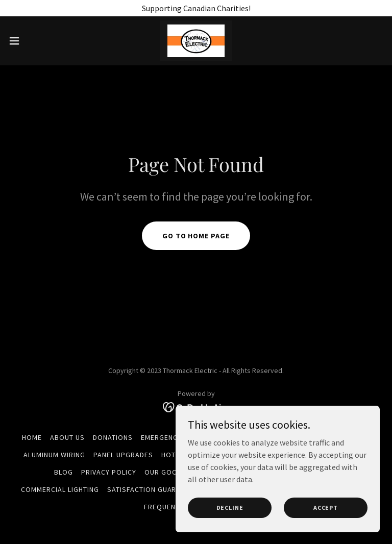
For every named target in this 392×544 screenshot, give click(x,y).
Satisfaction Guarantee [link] (153, 489)
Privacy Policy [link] (109, 472)
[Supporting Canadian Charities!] (196, 8)
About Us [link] (67, 437)
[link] (196, 41)
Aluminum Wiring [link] (54, 455)
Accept (326, 508)
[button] (33, 41)
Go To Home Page (196, 236)
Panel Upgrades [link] (123, 455)
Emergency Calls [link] (173, 437)
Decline (230, 508)
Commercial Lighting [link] (60, 489)
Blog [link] (64, 472)
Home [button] (32, 437)
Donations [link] (113, 437)
